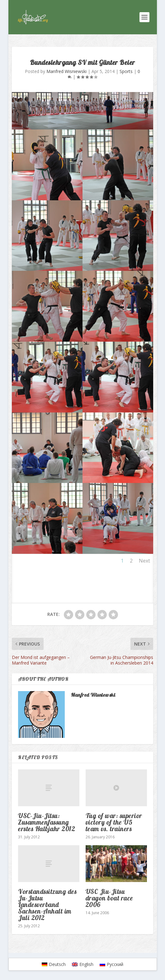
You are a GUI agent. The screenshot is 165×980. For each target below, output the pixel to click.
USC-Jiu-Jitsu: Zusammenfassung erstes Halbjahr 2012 (47, 822)
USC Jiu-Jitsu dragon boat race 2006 (109, 898)
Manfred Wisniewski (66, 71)
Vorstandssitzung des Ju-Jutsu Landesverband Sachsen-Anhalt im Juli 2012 (47, 904)
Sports (126, 71)
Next (144, 561)
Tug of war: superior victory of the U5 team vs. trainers (114, 822)
